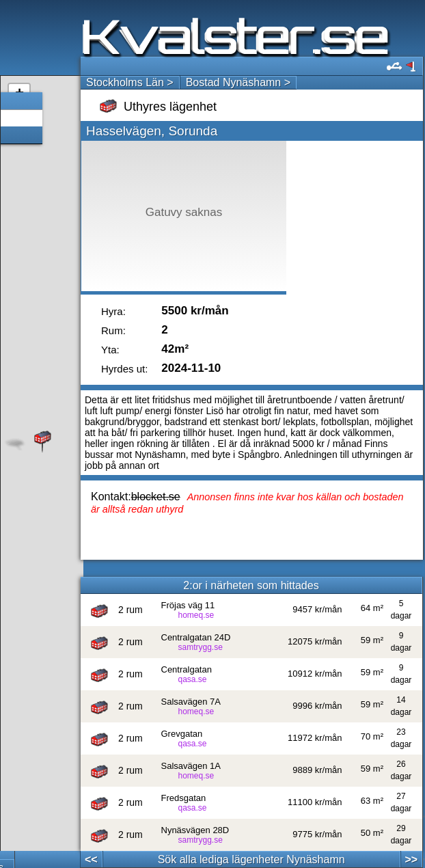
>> (411, 859)
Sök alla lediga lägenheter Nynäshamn (251, 859)
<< (91, 859)
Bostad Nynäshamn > (238, 82)
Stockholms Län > (130, 82)
